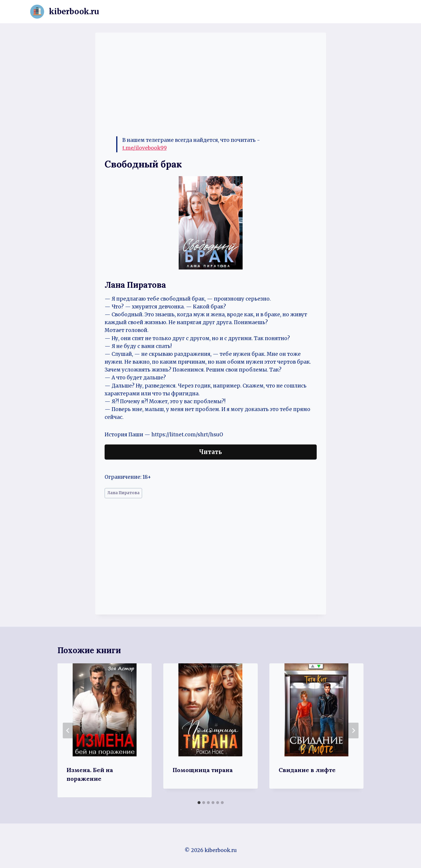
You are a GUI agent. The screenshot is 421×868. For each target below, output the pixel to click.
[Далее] (353, 731)
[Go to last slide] (68, 731)
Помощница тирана (203, 770)
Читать (210, 452)
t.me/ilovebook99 (145, 148)
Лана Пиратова (123, 493)
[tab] (199, 803)
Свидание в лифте (307, 770)
